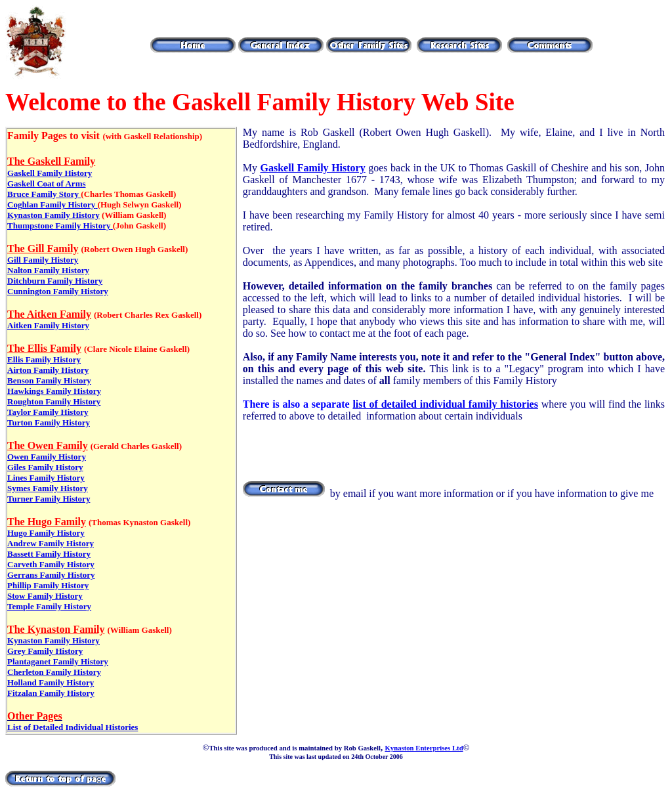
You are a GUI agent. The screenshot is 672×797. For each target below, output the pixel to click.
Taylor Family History (48, 412)
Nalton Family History (48, 270)
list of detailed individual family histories (445, 404)
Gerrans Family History (51, 575)
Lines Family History (46, 478)
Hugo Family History (46, 533)
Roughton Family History (54, 401)
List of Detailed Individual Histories (73, 727)
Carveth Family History (51, 564)
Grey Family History (45, 651)
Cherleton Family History (54, 672)
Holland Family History (51, 682)
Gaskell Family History (50, 173)
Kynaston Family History (53, 215)
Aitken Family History (48, 325)
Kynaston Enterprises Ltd (424, 748)
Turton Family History (49, 422)
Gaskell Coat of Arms (47, 183)
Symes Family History (48, 488)
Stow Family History (45, 596)
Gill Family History (43, 260)
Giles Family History (45, 467)
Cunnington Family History (58, 291)
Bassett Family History (49, 554)
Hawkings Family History (54, 391)
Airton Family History (48, 370)
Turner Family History (49, 499)
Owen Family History (47, 457)
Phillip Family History (48, 585)
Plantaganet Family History (58, 661)
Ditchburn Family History (55, 281)
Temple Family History (49, 606)
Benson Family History (49, 380)
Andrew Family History (51, 543)
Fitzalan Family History (51, 693)
